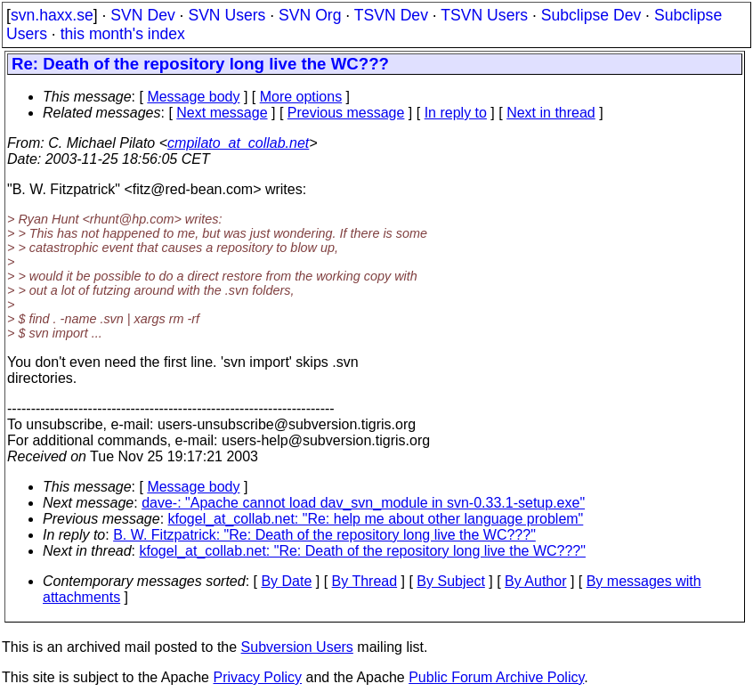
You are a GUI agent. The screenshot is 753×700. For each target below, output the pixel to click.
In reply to (456, 113)
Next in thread (551, 113)
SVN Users (227, 15)
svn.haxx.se (52, 15)
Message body (193, 97)
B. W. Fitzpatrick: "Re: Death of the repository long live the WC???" (324, 535)
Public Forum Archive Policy (496, 677)
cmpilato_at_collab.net (238, 143)
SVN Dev (142, 15)
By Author (535, 581)
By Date (286, 581)
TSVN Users (484, 15)
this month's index (123, 34)
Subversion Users (297, 647)
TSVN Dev (391, 15)
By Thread (365, 581)
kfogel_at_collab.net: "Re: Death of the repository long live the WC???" (363, 551)
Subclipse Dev (591, 15)
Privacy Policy (257, 677)
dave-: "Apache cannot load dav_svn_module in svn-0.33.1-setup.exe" (363, 503)
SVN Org (310, 15)
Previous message (346, 113)
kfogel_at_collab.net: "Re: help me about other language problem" (376, 519)
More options (301, 97)
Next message (222, 113)
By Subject (450, 581)
